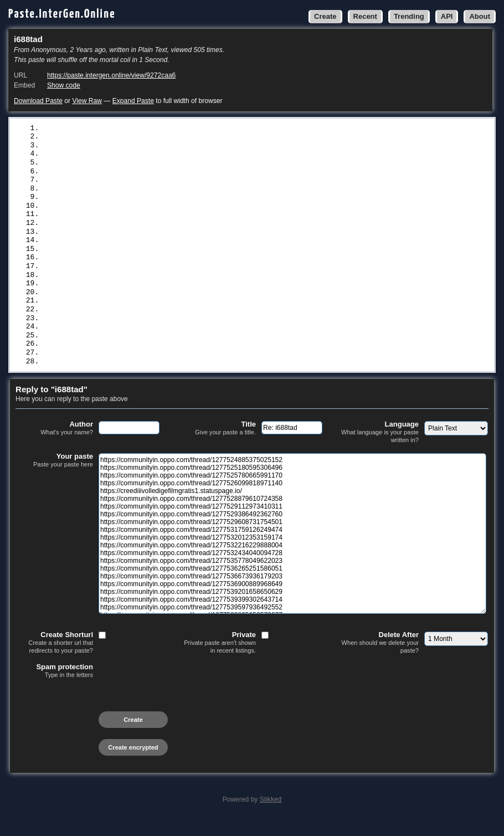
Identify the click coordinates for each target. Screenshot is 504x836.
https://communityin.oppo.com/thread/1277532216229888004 (162, 229)
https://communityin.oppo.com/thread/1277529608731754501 (162, 202)
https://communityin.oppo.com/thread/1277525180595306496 (162, 137)
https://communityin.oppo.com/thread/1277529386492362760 (162, 193)
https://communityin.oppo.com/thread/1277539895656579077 (162, 312)
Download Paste (38, 101)
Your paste (54, 476)
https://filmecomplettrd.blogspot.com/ (123, 331)
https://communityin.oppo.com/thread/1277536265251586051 (162, 257)
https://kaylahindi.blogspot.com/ (112, 367)
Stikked (271, 815)
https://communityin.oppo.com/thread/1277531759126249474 (162, 211)
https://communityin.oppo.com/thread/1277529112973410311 (162, 183)
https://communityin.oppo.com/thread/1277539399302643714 (162, 294)
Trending (409, 16)
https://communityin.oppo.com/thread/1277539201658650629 (162, 285)
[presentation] (100, 716)
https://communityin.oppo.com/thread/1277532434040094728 (162, 239)
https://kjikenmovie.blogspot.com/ (114, 340)
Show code (64, 85)
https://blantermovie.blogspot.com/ (117, 349)
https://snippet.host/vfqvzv (102, 321)
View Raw (87, 101)
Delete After (380, 658)
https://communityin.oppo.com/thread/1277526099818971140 (162, 156)
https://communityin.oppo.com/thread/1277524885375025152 (162, 129)
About (480, 16)
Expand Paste (133, 101)
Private (217, 658)
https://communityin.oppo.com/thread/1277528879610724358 (162, 175)
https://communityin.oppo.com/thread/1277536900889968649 (162, 275)
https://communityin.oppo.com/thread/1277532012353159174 (162, 220)
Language (380, 447)
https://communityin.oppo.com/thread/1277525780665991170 (162, 147)
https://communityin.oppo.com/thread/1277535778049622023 (162, 248)
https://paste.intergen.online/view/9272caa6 (111, 75)
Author (54, 444)
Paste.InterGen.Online (62, 14)
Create (325, 16)
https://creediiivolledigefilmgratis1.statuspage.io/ (153, 165)
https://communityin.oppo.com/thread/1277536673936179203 (162, 266)
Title (217, 444)
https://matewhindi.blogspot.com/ (112, 358)
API (447, 16)
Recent (365, 16)
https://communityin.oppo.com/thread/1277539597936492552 (162, 303)
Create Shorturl (54, 658)
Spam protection (54, 686)
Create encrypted (133, 763)
